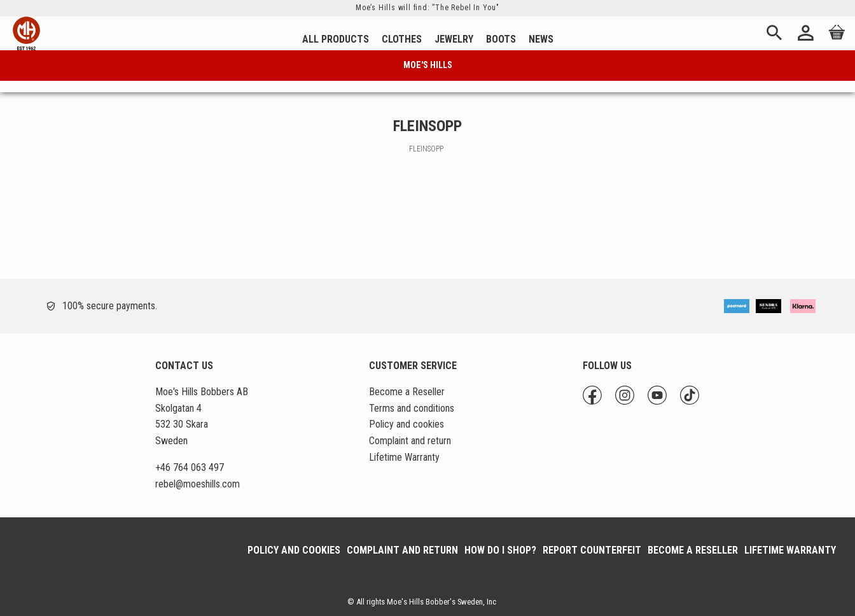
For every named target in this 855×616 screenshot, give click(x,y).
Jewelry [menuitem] (454, 39)
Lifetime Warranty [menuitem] (404, 457)
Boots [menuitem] (501, 39)
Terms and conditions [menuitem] (412, 408)
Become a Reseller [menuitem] (407, 392)
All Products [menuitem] (336, 39)
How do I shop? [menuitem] (500, 550)
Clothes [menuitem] (402, 39)
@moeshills (198, 484)
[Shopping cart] (835, 41)
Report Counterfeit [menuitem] (592, 550)
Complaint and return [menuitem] (410, 441)
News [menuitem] (541, 39)
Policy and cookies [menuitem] (407, 424)
